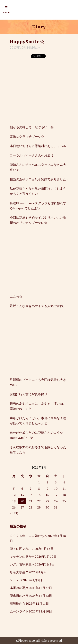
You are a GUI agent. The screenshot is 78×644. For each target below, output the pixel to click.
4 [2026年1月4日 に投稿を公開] (64, 482)
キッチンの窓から (22, 556)
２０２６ (16, 580)
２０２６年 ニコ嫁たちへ (29, 536)
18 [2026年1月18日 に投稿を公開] (64, 495)
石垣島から (18, 603)
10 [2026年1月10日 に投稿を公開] (56, 489)
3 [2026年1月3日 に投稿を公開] (56, 482)
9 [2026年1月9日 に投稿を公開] (47, 489)
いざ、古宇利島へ (22, 564)
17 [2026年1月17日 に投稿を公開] (56, 495)
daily (37, 47)
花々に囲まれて (21, 549)
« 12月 (14, 513)
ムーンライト (19, 611)
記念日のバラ (19, 596)
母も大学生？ (19, 572)
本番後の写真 (19, 588)
